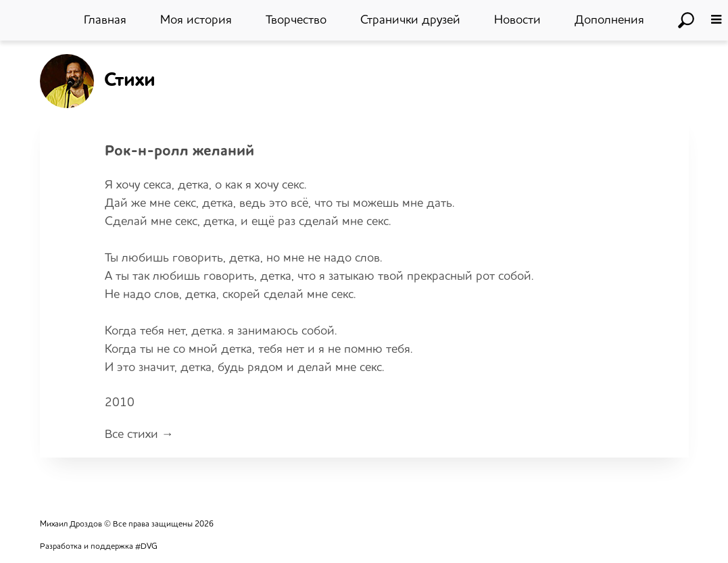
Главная (105, 20)
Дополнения (609, 20)
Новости (517, 20)
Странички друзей (410, 20)
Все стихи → (139, 435)
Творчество (296, 20)
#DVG (146, 547)
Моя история (196, 20)
